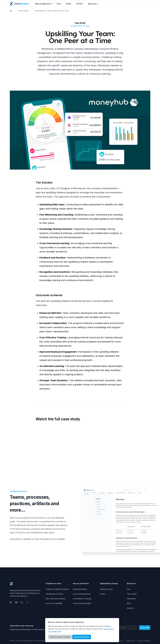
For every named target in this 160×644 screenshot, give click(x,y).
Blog (129, 603)
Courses (81, 4)
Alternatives (131, 599)
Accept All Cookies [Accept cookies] (82, 637)
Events (102, 594)
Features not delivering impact (57, 589)
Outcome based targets (82, 603)
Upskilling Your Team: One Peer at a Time (52, 11)
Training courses (106, 589)
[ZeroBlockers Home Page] (20, 4)
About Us (130, 608)
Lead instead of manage (82, 599)
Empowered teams (80, 589)
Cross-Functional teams (82, 594)
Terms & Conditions (144, 641)
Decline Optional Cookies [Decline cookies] (60, 637)
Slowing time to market (54, 594)
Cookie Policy (130, 641)
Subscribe (145, 628)
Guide (70, 4)
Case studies (132, 594)
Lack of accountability (54, 603)
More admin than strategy (56, 599)
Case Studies (24, 11)
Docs (60, 4)
